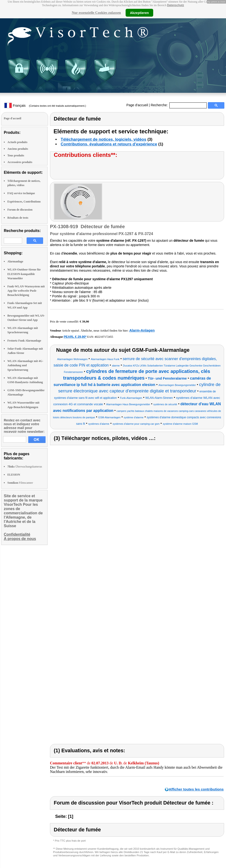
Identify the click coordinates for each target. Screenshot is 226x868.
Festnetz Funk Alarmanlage (24, 341)
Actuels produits (17, 142)
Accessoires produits (20, 162)
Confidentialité (17, 534)
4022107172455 (104, 337)
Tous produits (16, 155)
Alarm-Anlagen (142, 330)
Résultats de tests (18, 218)
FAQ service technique (21, 193)
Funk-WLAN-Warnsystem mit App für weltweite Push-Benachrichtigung (26, 291)
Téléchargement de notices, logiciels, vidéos (103, 139)
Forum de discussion (20, 210)
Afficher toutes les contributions (196, 789)
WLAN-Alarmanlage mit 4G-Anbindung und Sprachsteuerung (25, 365)
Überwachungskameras (25, 467)
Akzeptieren (139, 13)
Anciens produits (18, 149)
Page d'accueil (137, 105)
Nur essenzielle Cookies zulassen (96, 13)
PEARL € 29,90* (75, 337)
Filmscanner (20, 483)
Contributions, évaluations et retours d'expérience (109, 144)
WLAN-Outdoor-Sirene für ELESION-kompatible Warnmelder (24, 274)
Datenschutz (175, 5)
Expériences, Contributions (24, 202)
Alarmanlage (15, 261)
